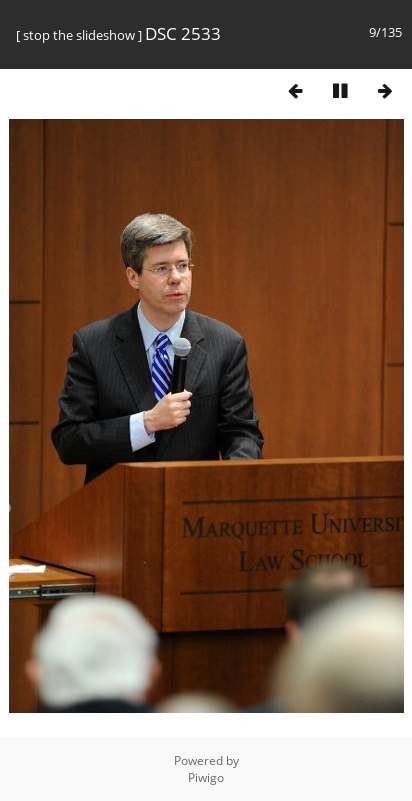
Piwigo (206, 777)
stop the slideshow (79, 35)
